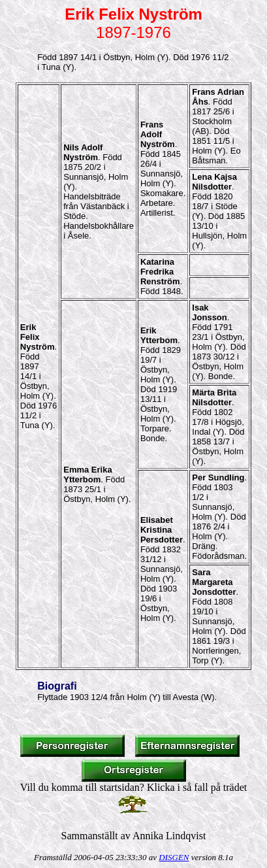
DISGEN (174, 857)
